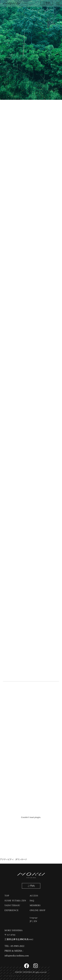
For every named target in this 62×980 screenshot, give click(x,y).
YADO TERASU (12, 906)
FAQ (32, 901)
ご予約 (47, 3)
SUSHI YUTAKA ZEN (15, 901)
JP (31, 921)
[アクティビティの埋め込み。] (31, 817)
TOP (7, 896)
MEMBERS (35, 906)
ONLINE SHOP (38, 910)
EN (36, 921)
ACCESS (34, 896)
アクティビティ (7, 860)
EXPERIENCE (11, 910)
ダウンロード (21, 860)
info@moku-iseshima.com (17, 956)
